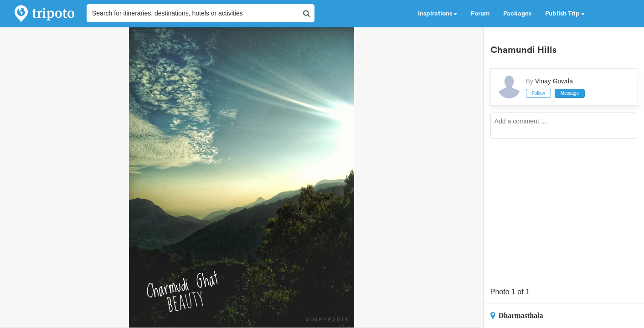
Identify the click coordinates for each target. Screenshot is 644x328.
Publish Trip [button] (565, 14)
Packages (517, 14)
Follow (538, 93)
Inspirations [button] (438, 14)
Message (570, 93)
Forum (480, 14)
